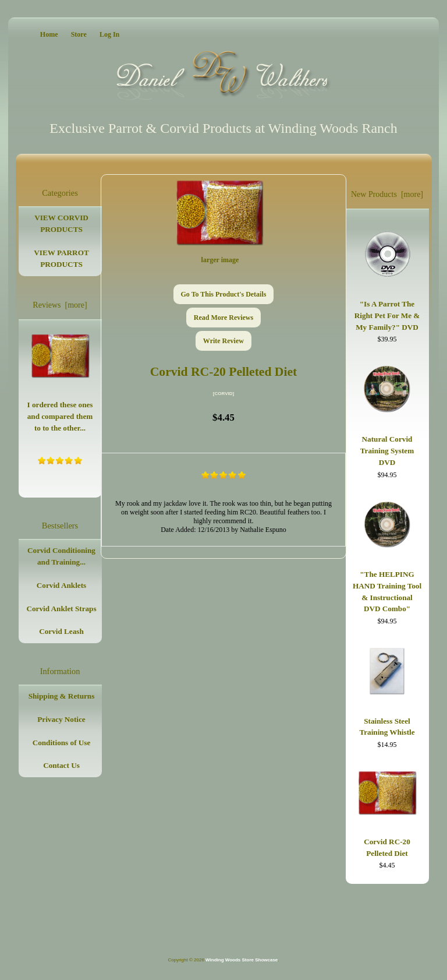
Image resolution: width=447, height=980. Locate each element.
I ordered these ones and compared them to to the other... (60, 380)
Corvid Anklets (61, 585)
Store (79, 34)
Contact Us (61, 765)
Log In (109, 34)
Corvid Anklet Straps (61, 609)
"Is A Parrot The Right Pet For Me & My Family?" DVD (387, 278)
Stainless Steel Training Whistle (387, 689)
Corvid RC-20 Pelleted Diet (387, 812)
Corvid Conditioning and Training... (61, 556)
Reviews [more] (60, 305)
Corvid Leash (61, 631)
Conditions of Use (62, 743)
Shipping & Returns (62, 696)
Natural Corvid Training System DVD (387, 413)
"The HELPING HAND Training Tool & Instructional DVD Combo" (387, 555)
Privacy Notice (61, 719)
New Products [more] (387, 194)
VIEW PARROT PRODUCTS (61, 258)
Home (49, 34)
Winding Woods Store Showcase (242, 960)
